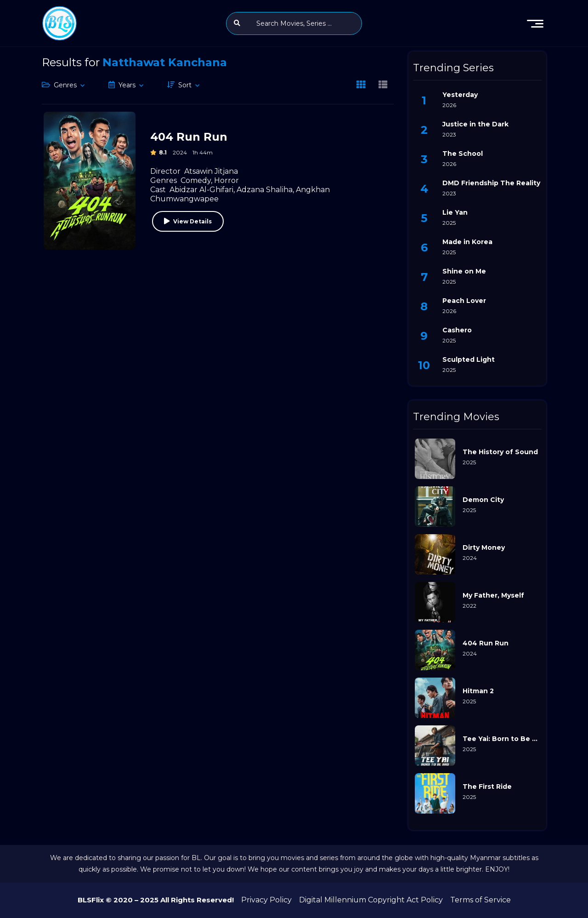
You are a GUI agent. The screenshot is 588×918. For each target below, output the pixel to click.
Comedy (196, 180)
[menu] (535, 23)
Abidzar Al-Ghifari (201, 190)
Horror (226, 180)
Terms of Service (481, 900)
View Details (192, 221)
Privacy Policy (266, 900)
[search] (237, 23)
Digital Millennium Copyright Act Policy (371, 900)
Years (127, 85)
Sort (185, 85)
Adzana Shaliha (265, 190)
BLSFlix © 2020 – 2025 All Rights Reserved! (156, 900)
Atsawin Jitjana (211, 171)
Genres (65, 85)
